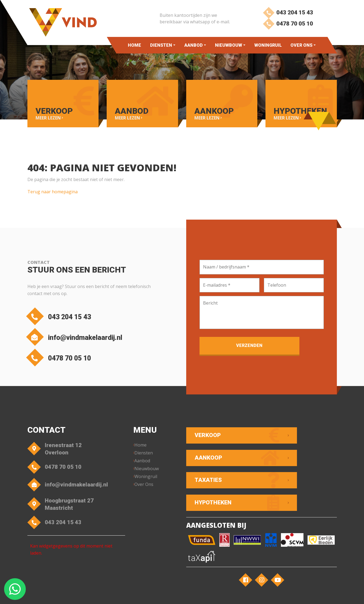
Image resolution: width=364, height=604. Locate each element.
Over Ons (301, 45)
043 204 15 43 (287, 13)
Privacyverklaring (176, 595)
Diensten (161, 45)
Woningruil (268, 45)
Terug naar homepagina (53, 189)
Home (134, 45)
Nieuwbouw (229, 45)
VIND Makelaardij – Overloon (85, 595)
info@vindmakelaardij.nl (85, 338)
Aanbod (194, 45)
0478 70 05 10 (287, 26)
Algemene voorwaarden (136, 595)
